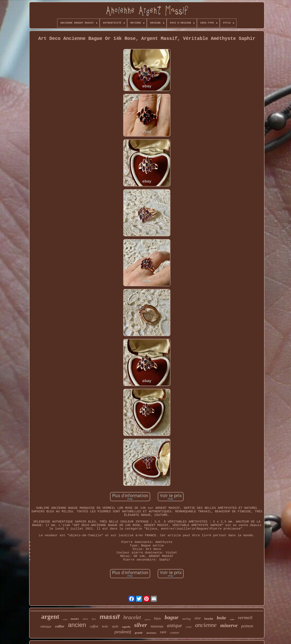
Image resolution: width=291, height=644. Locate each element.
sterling (187, 619)
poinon (247, 626)
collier (60, 626)
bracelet (132, 617)
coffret (94, 626)
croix (232, 619)
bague (172, 617)
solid (65, 619)
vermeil (245, 618)
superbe (126, 627)
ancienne (206, 625)
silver (141, 625)
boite (221, 618)
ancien (77, 625)
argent (50, 617)
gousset (148, 619)
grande (139, 633)
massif (110, 617)
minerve (229, 625)
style (115, 626)
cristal (188, 627)
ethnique (46, 626)
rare (163, 632)
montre (75, 619)
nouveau (157, 626)
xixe (198, 618)
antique (174, 625)
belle (105, 626)
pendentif (123, 632)
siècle (85, 619)
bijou (157, 618)
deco (94, 619)
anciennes (151, 633)
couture (175, 633)
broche (209, 619)
